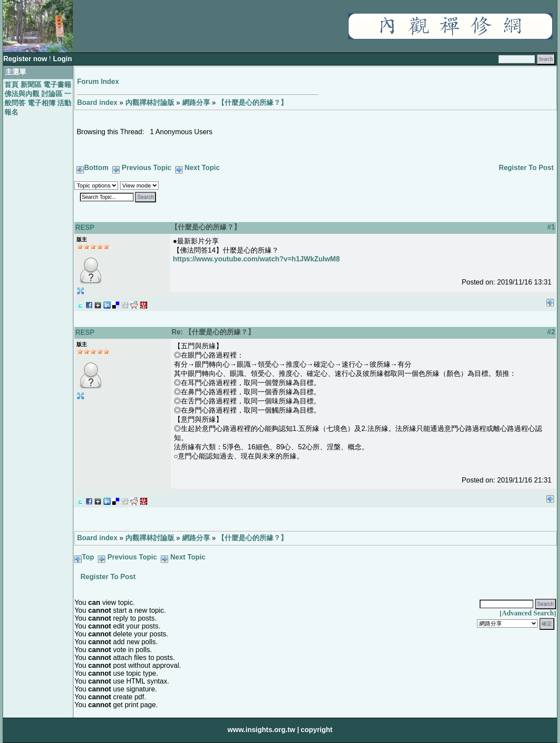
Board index (97, 102)
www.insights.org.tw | (263, 730)
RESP (85, 227)
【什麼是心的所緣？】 (252, 102)
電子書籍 (57, 85)
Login (62, 59)
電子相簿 (41, 103)
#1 (551, 227)
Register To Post (526, 168)
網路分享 (196, 102)
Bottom (96, 168)
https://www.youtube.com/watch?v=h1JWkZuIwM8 (256, 259)
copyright (316, 730)
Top (88, 557)
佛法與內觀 (22, 94)
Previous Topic (147, 168)
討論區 (52, 94)
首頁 (11, 85)
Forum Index (98, 82)
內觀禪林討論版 (150, 102)
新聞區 (31, 85)
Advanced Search (528, 613)
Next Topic (202, 168)
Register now (26, 59)
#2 (551, 332)
